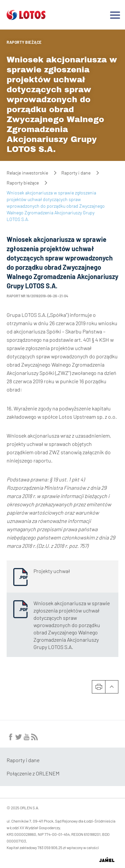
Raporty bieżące (24, 42)
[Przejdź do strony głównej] (26, 17)
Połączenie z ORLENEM (33, 773)
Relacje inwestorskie (27, 173)
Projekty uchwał (52, 571)
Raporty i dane (76, 173)
